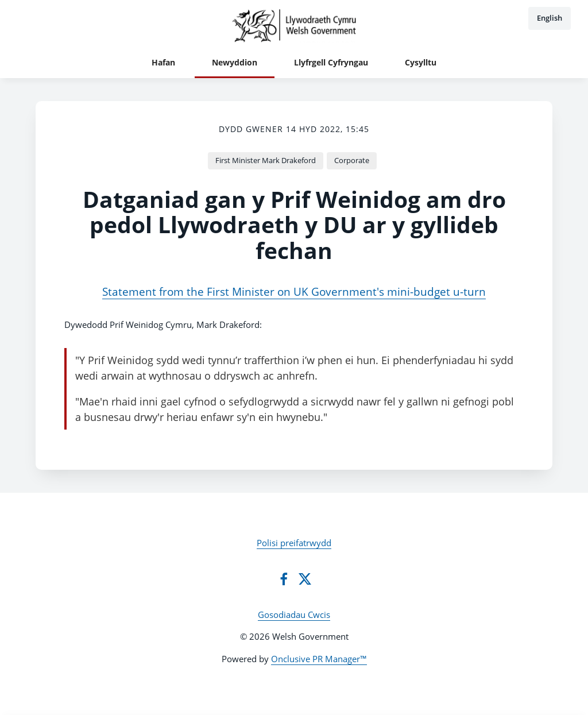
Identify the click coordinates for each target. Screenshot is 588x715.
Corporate (352, 160)
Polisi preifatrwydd (294, 543)
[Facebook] (284, 579)
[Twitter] (305, 579)
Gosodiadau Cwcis (294, 614)
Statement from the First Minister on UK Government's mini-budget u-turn (294, 291)
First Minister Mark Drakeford (266, 160)
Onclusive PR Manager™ (319, 659)
